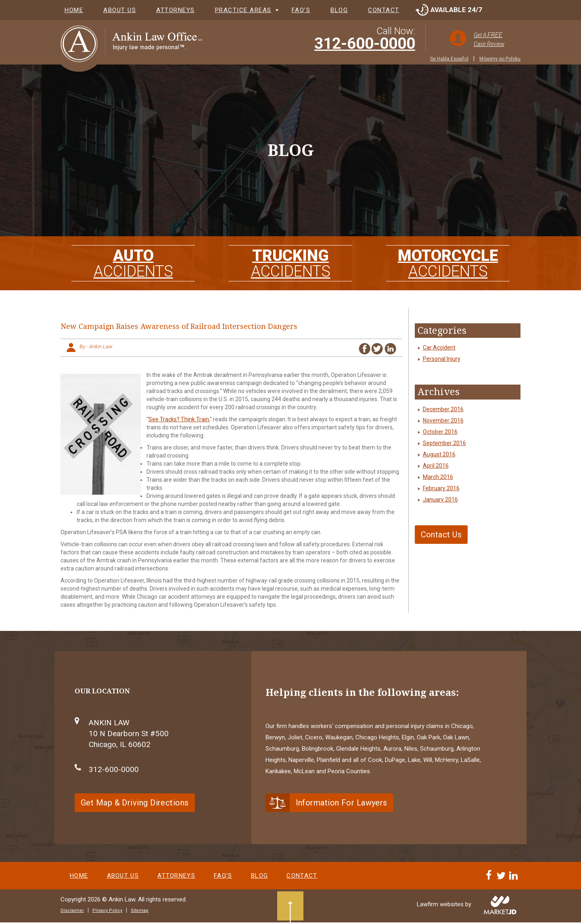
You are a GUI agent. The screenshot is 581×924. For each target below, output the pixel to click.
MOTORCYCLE (448, 261)
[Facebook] (490, 880)
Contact (384, 10)
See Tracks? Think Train (179, 419)
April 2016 (436, 466)
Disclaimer (72, 912)
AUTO (133, 261)
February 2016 (441, 488)
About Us (120, 10)
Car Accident (439, 348)
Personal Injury (442, 359)
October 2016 (440, 432)
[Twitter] (502, 880)
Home (74, 10)
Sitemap (140, 912)
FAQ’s (301, 10)
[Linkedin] (514, 880)
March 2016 (438, 477)
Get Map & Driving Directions (135, 803)
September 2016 (444, 443)
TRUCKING (290, 261)
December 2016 (443, 409)
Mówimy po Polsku (500, 59)
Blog (339, 10)
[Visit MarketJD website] (500, 906)
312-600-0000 (365, 44)
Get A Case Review (489, 39)
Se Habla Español (449, 59)
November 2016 (443, 420)
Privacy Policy (107, 912)
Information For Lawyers (342, 803)
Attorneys (176, 10)
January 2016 (440, 499)
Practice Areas (243, 10)
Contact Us (441, 535)
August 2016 (439, 454)
